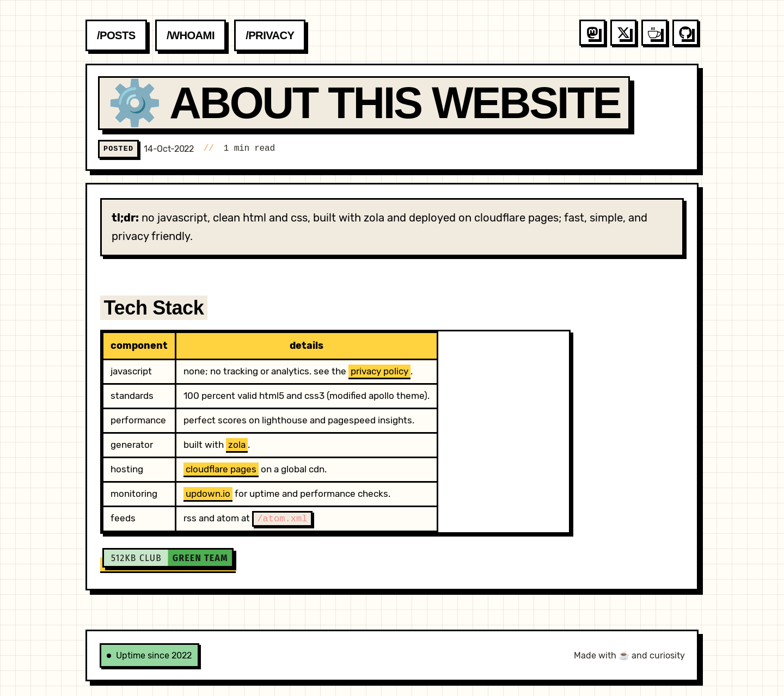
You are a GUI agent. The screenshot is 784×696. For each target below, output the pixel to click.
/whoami (191, 35)
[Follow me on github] (685, 33)
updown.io (208, 494)
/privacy (270, 35)
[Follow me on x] (623, 33)
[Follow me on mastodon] (592, 33)
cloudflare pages (221, 469)
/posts (116, 35)
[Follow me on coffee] (654, 33)
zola (237, 445)
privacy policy (379, 371)
